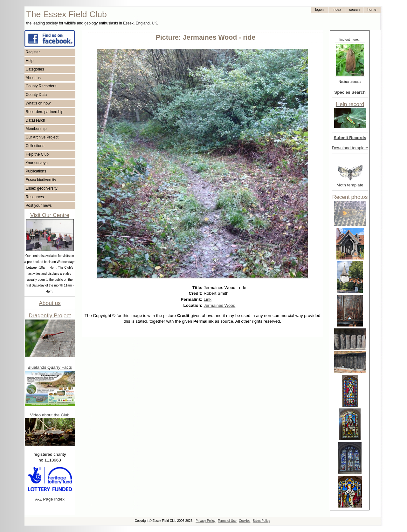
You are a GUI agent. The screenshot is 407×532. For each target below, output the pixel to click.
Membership (36, 129)
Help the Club (37, 154)
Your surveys (37, 163)
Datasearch (35, 120)
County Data (36, 95)
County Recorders (41, 86)
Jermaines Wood (220, 305)
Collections (35, 146)
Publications (36, 171)
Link (208, 299)
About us (33, 78)
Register (33, 52)
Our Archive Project (42, 137)
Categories (35, 69)
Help (30, 61)
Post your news (39, 205)
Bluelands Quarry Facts (50, 367)
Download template (350, 148)
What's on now (38, 103)
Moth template (350, 185)
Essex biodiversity (41, 180)
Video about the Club (50, 415)
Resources (35, 197)
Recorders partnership (45, 112)
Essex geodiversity (42, 188)
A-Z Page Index (50, 499)
